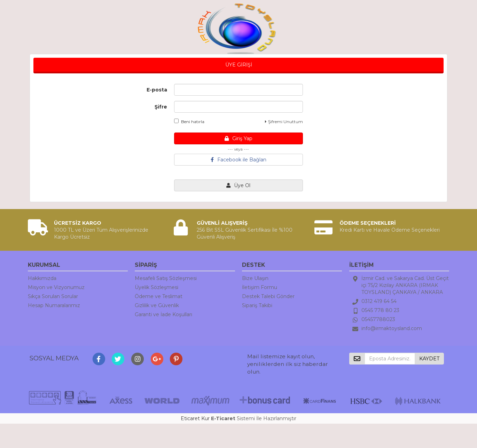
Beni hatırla (189, 121)
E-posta (157, 90)
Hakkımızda (42, 278)
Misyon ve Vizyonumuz (56, 287)
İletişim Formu (260, 287)
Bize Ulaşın (255, 278)
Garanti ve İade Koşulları (163, 314)
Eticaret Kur (195, 418)
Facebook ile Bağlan (238, 160)
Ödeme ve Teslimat (159, 296)
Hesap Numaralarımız (54, 305)
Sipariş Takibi (257, 305)
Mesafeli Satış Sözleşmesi (166, 278)
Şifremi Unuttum (284, 122)
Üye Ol (238, 185)
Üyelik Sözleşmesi (157, 287)
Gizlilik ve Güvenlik (157, 305)
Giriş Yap (238, 138)
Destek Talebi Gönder (268, 296)
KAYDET (429, 359)
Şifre (161, 107)
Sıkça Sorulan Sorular (53, 296)
